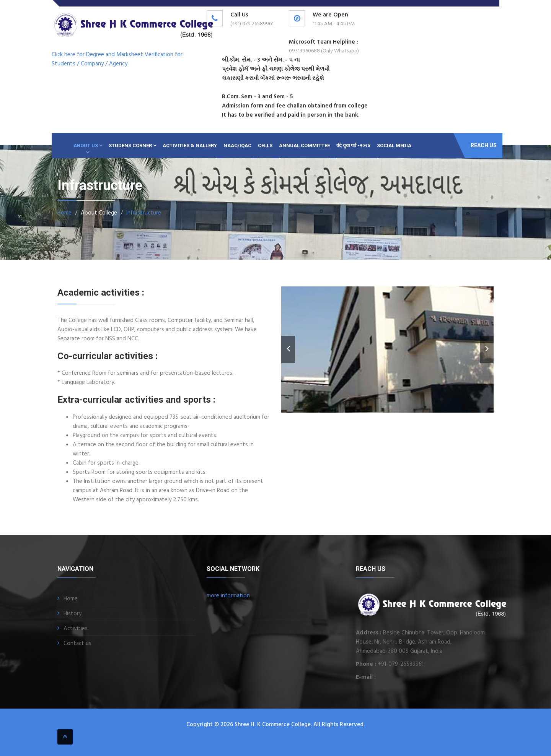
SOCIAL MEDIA (394, 146)
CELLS (265, 146)
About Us (88, 146)
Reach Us (484, 145)
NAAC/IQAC (237, 146)
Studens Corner (132, 146)
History (73, 614)
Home (64, 213)
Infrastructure (144, 213)
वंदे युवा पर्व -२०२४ (353, 146)
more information (228, 596)
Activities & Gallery (190, 146)
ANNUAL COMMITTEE (304, 146)
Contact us (77, 644)
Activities (76, 629)
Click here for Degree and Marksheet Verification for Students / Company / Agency (117, 59)
